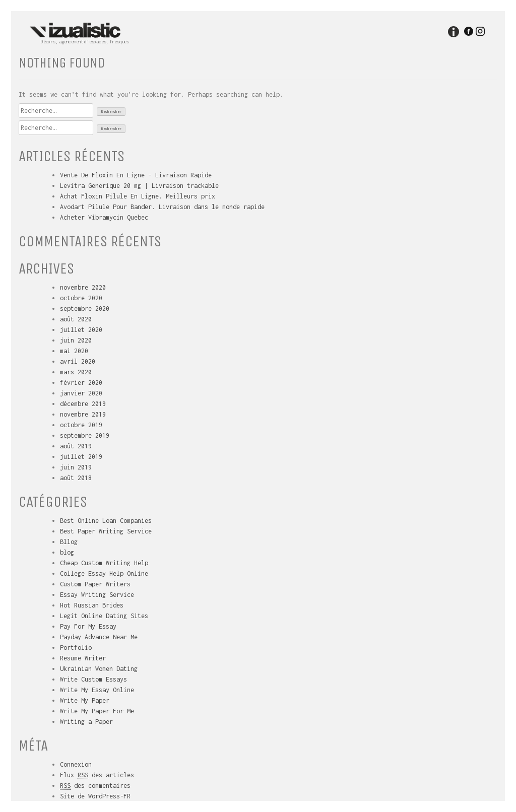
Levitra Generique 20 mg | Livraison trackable (139, 186)
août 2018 (76, 478)
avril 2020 (78, 361)
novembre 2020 (83, 287)
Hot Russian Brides (92, 605)
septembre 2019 (85, 435)
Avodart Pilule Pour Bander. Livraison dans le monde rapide (162, 207)
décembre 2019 (83, 404)
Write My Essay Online (97, 690)
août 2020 (76, 319)
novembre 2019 (83, 414)
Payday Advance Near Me (99, 637)
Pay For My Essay (88, 626)
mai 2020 (74, 351)
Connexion (76, 764)
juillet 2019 (81, 457)
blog (67, 552)
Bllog (69, 542)
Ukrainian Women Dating (99, 669)
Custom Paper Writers (95, 584)
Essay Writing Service (97, 595)
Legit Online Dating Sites (104, 616)
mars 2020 (76, 372)
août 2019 (76, 446)
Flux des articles (97, 775)
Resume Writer (83, 658)
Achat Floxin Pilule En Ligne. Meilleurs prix (138, 196)
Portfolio (76, 648)
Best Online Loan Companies (106, 521)
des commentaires (95, 786)
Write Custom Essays (93, 679)
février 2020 (81, 383)
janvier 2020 (81, 393)
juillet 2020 (81, 330)
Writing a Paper (86, 722)
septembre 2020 (85, 309)
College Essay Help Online (104, 573)
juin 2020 (76, 340)
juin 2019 (76, 467)
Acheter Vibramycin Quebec (104, 217)
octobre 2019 (81, 425)
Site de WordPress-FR (95, 796)
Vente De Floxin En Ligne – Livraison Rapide (136, 175)
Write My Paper (85, 700)
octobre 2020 (81, 298)
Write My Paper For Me (97, 711)
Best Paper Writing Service (106, 531)
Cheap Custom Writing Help (104, 563)
